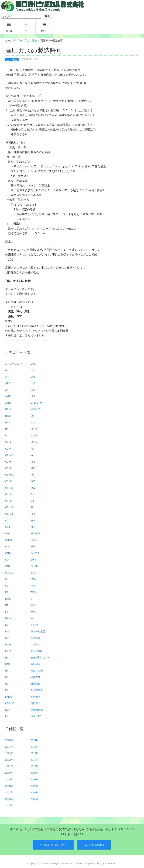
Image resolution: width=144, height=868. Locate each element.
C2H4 (8, 448)
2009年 (34, 773)
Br (6, 429)
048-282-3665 (94, 845)
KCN (8, 710)
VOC (33, 605)
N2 (32, 416)
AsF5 (8, 396)
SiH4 (33, 559)
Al (6, 376)
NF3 (33, 461)
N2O (33, 422)
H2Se (8, 644)
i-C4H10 (10, 703)
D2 (7, 592)
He (7, 670)
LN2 (33, 376)
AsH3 (8, 403)
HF (7, 677)
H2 (7, 625)
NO (32, 474)
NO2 (33, 481)
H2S (8, 638)
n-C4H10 (35, 409)
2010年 (34, 766)
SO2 (33, 572)
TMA (33, 579)
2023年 (9, 753)
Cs (7, 579)
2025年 (9, 740)
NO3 (33, 488)
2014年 (34, 740)
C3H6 (8, 468)
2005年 (34, 799)
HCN (8, 664)
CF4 (8, 527)
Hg (7, 683)
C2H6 (8, 461)
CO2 (8, 566)
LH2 (33, 363)
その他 (34, 625)
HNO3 (9, 697)
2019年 (9, 779)
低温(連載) (36, 651)
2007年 (34, 786)
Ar (6, 390)
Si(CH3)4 (36, 533)
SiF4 (33, 546)
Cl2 (7, 546)
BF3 (8, 422)
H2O (8, 631)
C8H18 (9, 514)
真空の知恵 (37, 690)
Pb (32, 507)
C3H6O (9, 474)
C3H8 (8, 481)
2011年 (34, 760)
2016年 (9, 799)
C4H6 (8, 494)
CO (7, 559)
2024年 (9, 747)
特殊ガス (35, 677)
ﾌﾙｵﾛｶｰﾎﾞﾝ (36, 716)
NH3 (33, 468)
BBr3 (8, 409)
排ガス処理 (37, 670)
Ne (32, 455)
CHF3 (8, 540)
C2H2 (8, 442)
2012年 (34, 753)
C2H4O (9, 455)
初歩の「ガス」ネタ (40, 657)
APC (8, 383)
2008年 (34, 779)
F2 (7, 605)
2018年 (9, 786)
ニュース (35, 644)
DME (8, 599)
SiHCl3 (34, 566)
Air (7, 370)
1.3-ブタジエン (13, 363)
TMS (33, 592)
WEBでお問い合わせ (53, 845)
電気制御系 (37, 710)
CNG (8, 553)
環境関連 (35, 683)
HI (6, 690)
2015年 (9, 805)
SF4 (33, 520)
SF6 (33, 527)
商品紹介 (35, 664)
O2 (32, 494)
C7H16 (9, 507)
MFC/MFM (36, 403)
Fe (7, 612)
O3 (32, 501)
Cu (7, 585)
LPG (33, 396)
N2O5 (34, 442)
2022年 (9, 760)
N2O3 (34, 429)
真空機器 (35, 697)
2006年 (34, 792)
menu (45, 28)
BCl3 (8, 416)
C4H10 (9, 488)
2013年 (34, 747)
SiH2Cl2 (35, 553)
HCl (7, 657)
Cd (7, 520)
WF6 (33, 612)
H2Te (8, 651)
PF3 (33, 514)
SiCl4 (33, 540)
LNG (33, 383)
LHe (33, 370)
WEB (9, 28)
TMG (33, 585)
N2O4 (34, 435)
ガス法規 (32, 40)
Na (32, 448)
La (7, 716)
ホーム (9, 40)
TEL (27, 28)
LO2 (33, 390)
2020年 (9, 773)
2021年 (9, 766)
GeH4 (8, 618)
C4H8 (8, 501)
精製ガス (35, 703)
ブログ (20, 40)
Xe (32, 618)
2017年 (9, 792)
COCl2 (9, 572)
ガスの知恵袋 (38, 631)
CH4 (8, 533)
